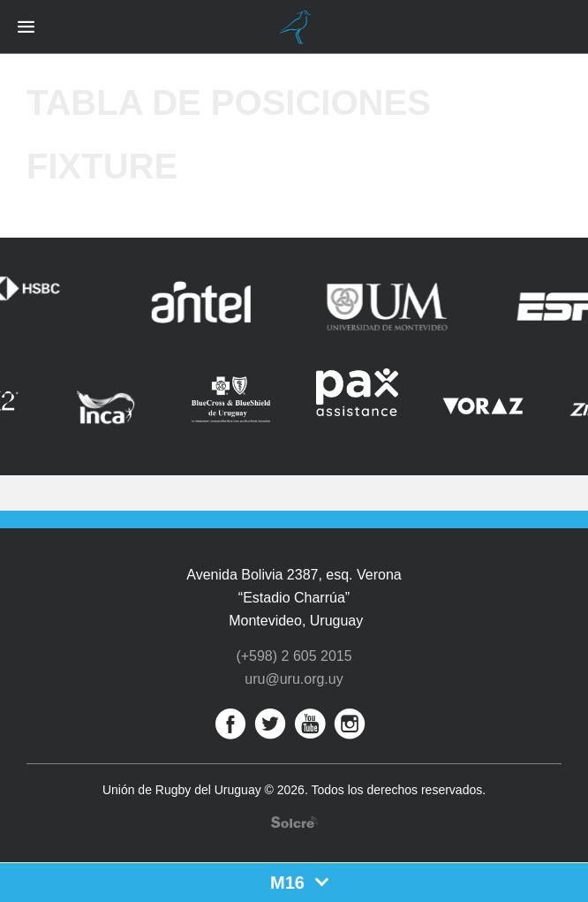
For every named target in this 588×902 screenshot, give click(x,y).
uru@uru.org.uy (294, 679)
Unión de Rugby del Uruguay (294, 27)
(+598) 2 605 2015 (294, 656)
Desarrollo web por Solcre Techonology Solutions (294, 822)
